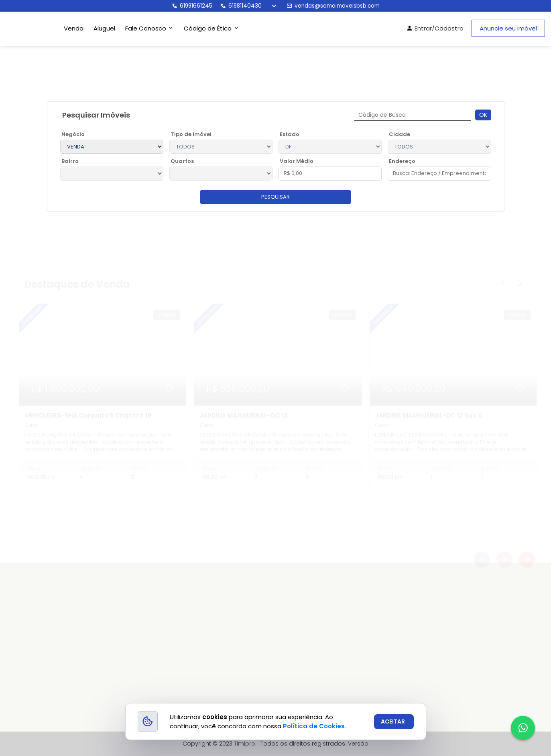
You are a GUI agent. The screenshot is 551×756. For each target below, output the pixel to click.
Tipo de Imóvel (191, 134)
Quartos (182, 161)
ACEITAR (393, 721)
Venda (74, 28)
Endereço (402, 161)
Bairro (70, 161)
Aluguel (104, 28)
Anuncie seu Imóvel (508, 28)
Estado (290, 134)
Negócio (73, 134)
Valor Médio (297, 161)
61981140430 (241, 6)
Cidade (400, 134)
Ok (483, 115)
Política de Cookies (314, 726)
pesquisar (275, 197)
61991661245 (192, 6)
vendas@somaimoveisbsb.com (333, 6)
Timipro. (245, 744)
